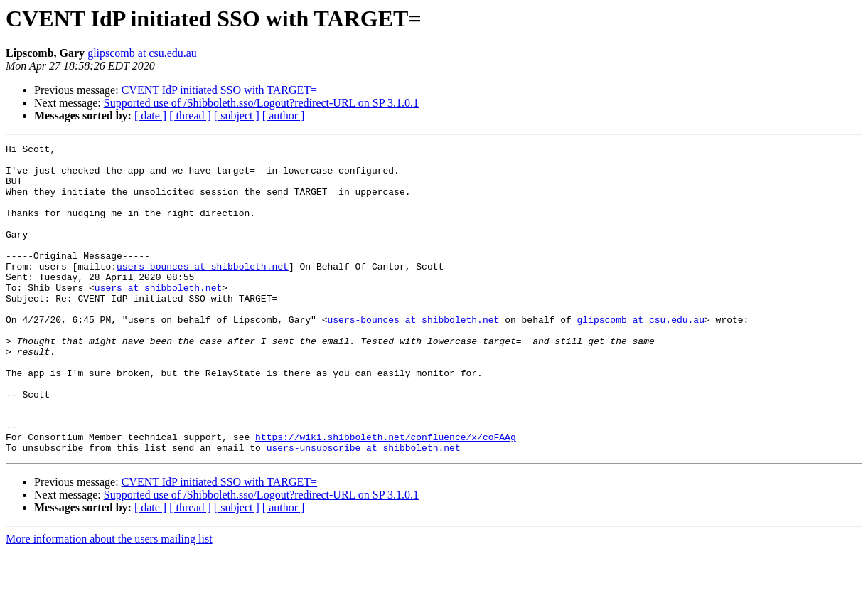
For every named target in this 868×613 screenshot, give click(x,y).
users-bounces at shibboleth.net (203, 292)
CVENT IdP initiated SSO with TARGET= (219, 90)
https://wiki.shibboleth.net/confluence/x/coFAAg (386, 496)
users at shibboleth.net (158, 317)
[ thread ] (190, 116)
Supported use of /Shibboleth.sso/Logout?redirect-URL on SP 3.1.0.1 (261, 103)
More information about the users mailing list (109, 601)
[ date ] (150, 116)
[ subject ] (237, 116)
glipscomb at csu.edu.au (142, 53)
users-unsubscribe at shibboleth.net (364, 509)
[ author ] (284, 116)
